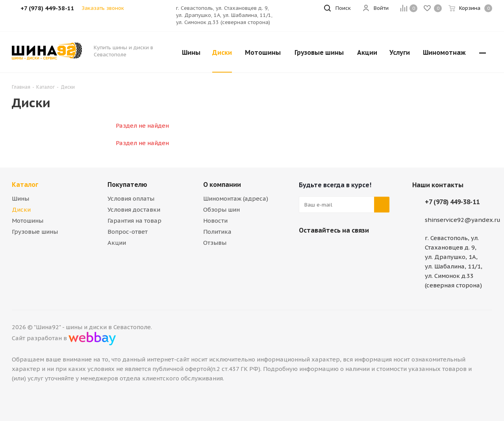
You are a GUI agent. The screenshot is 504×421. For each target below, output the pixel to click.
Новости (215, 221)
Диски (21, 210)
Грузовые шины (35, 232)
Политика (217, 232)
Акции (117, 243)
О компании (222, 184)
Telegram (326, 249)
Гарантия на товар (134, 221)
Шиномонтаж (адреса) (236, 198)
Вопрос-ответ (128, 232)
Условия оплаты (131, 198)
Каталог (25, 184)
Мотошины (28, 221)
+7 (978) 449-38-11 (452, 202)
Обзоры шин (221, 210)
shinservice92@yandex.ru (463, 220)
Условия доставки (134, 210)
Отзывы (215, 243)
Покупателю (127, 184)
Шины (20, 198)
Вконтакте (307, 249)
